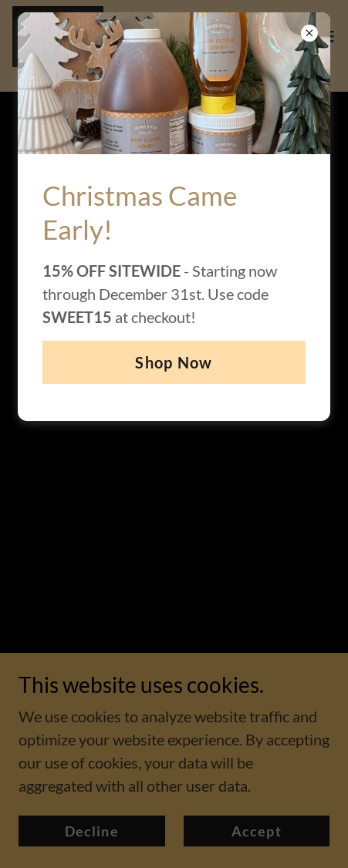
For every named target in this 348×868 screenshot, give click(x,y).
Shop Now (174, 362)
